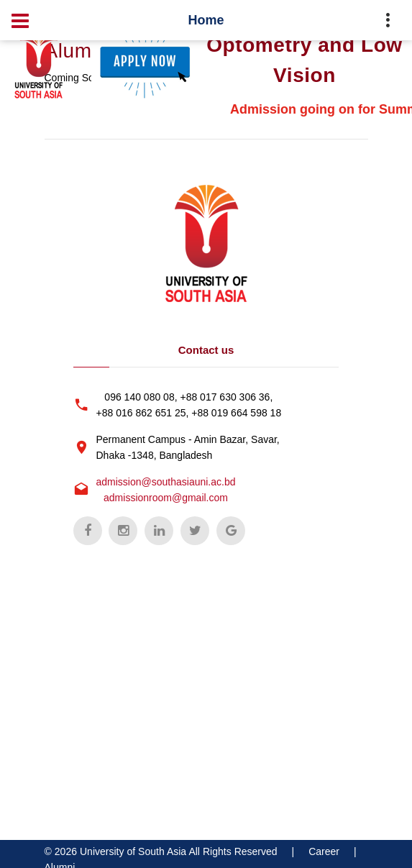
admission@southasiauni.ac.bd (166, 482)
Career (324, 851)
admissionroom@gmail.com (166, 498)
